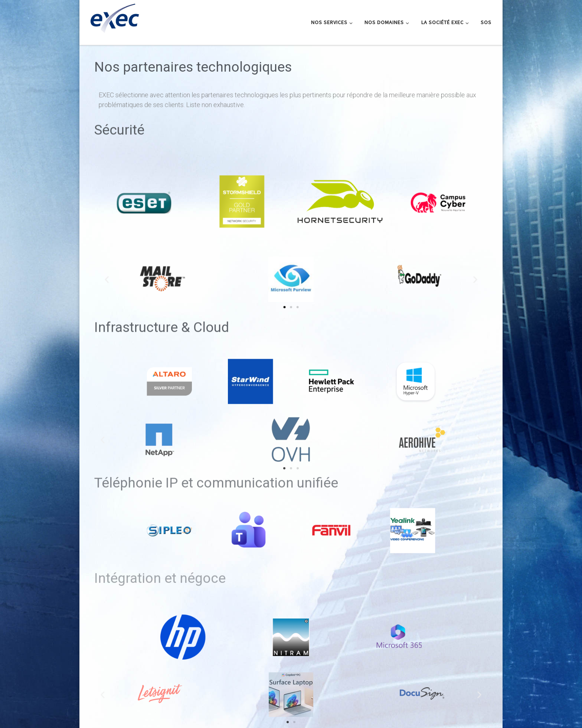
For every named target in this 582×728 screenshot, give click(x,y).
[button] (296, 304)
